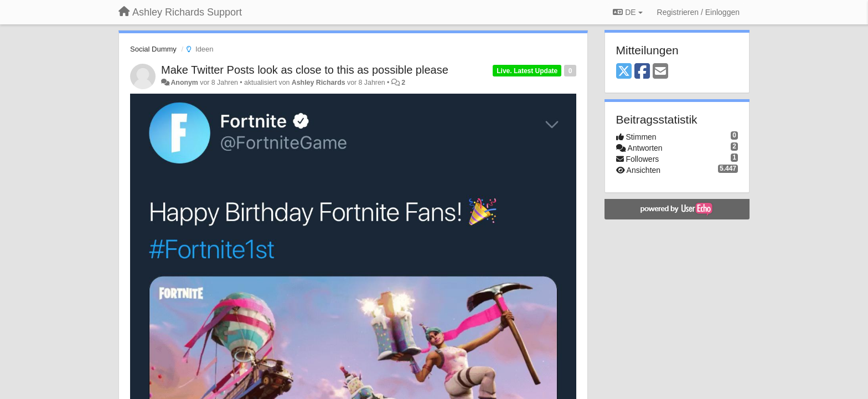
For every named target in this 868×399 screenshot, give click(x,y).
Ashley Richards (319, 83)
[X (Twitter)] (624, 72)
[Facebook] (642, 72)
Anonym (184, 83)
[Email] (660, 72)
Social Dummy (153, 49)
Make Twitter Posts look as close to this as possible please (305, 70)
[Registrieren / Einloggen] (698, 12)
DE (627, 12)
